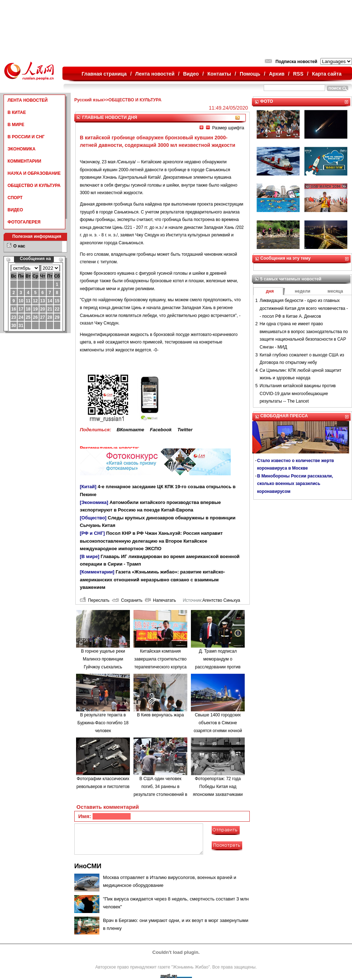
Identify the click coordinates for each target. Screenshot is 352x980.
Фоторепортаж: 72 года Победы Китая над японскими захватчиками (218, 786)
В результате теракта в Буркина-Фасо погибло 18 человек (103, 723)
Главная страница (104, 74)
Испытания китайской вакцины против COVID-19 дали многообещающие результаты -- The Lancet (298, 393)
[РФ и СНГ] (93, 533)
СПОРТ (15, 198)
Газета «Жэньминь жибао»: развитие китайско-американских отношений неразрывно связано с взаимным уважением (153, 580)
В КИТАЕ (17, 112)
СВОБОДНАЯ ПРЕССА (284, 416)
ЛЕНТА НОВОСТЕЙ (28, 100)
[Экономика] (94, 502)
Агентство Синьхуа (221, 600)
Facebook (161, 430)
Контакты (219, 74)
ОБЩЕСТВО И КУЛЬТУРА (34, 186)
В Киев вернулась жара (161, 715)
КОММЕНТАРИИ (24, 161)
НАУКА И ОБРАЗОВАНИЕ (34, 173)
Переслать (95, 600)
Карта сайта (327, 74)
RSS (298, 74)
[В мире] (90, 556)
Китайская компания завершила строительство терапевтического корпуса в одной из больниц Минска (160, 667)
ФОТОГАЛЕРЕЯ (24, 222)
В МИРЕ (16, 125)
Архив (276, 74)
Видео (191, 74)
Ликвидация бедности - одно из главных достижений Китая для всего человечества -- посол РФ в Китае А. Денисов (304, 308)
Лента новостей (155, 74)
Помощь (250, 74)
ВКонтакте (130, 430)
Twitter (185, 430)
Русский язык (89, 100)
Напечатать (161, 600)
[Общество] (93, 518)
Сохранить (127, 600)
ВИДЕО (15, 210)
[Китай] (88, 487)
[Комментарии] (97, 572)
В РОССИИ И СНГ (26, 137)
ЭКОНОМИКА (22, 149)
